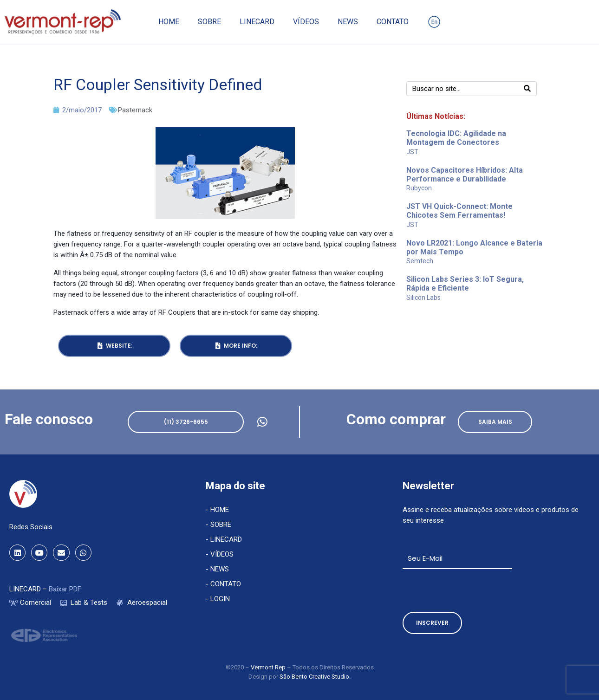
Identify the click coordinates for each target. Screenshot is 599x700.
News (348, 22)
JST (412, 152)
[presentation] (473, 590)
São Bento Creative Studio (314, 677)
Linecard (257, 22)
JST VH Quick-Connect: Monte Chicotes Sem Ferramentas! (459, 211)
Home (169, 22)
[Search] (527, 89)
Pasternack (135, 110)
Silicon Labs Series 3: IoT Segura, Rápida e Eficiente (465, 284)
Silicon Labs (423, 298)
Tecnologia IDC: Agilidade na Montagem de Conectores (456, 138)
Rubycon (419, 188)
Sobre (209, 22)
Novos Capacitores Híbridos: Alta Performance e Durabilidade (465, 175)
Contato (393, 22)
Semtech (420, 261)
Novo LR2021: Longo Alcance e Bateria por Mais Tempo (474, 247)
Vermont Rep (269, 667)
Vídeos (306, 22)
